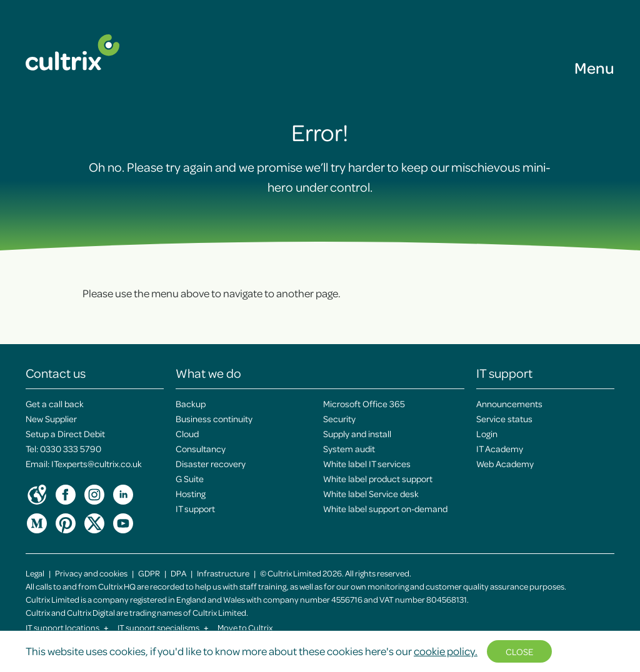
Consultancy (201, 448)
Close (519, 651)
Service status (504, 418)
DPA (178, 573)
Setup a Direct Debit (65, 433)
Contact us (56, 373)
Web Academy (505, 463)
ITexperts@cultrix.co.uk (97, 463)
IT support (195, 508)
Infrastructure (223, 573)
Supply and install (357, 433)
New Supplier (51, 418)
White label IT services (367, 463)
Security (339, 418)
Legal (35, 573)
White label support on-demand (385, 508)
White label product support (378, 478)
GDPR (149, 573)
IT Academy (500, 448)
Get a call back (55, 403)
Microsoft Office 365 (364, 403)
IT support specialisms (163, 627)
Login (487, 433)
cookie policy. (446, 651)
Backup (191, 403)
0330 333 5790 (71, 448)
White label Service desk (371, 493)
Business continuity (214, 418)
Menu (594, 67)
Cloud (187, 433)
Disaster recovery (211, 463)
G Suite (190, 478)
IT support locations (67, 627)
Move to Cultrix (245, 627)
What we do (208, 373)
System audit (349, 448)
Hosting (191, 493)
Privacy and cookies (91, 573)
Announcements (509, 403)
